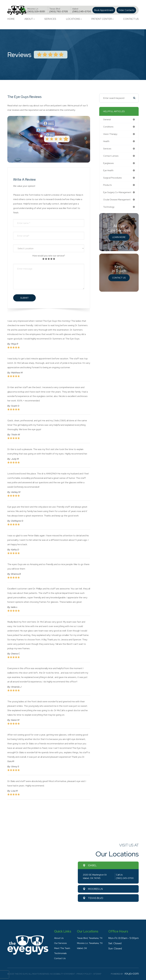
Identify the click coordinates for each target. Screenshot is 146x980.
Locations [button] (74, 19)
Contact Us (131, 19)
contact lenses (111, 157)
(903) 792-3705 (59, 10)
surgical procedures (113, 179)
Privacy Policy (84, 974)
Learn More (119, 239)
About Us (58, 938)
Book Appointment (104, 10)
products (108, 186)
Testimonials (60, 953)
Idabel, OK (81, 948)
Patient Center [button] (102, 19)
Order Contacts (126, 10)
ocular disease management (117, 201)
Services (50, 19)
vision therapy (111, 134)
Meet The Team (62, 948)
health (106, 142)
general (107, 120)
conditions (109, 127)
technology (109, 208)
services (107, 149)
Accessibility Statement (63, 974)
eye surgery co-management (118, 194)
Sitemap (97, 974)
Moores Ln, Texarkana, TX (90, 943)
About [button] (30, 19)
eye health (109, 171)
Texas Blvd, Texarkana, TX (90, 938)
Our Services (60, 943)
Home (11, 19)
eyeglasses (109, 164)
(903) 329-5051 (36, 10)
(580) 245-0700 (82, 10)
